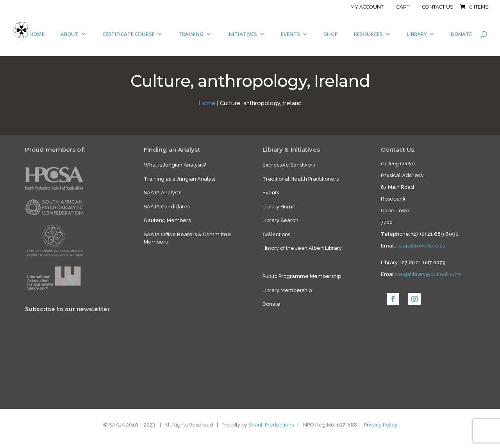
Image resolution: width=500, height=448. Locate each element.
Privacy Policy (381, 425)
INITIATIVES (242, 34)
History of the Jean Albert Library (302, 248)
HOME (37, 34)
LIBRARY (417, 34)
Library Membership (287, 290)
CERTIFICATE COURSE (129, 34)
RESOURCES (368, 34)
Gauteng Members (167, 220)
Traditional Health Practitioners (301, 179)
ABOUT (70, 34)
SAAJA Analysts (162, 193)
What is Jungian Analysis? (175, 165)
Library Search (280, 220)
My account (367, 7)
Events (271, 193)
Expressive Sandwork (289, 165)
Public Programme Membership (302, 276)
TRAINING (191, 34)
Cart (403, 7)
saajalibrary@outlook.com (429, 274)
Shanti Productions (271, 425)
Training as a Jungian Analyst (179, 179)
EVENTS (290, 34)
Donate (271, 304)
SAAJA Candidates (167, 207)
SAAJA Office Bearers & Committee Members (187, 238)
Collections (276, 234)
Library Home (279, 207)
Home (207, 103)
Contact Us (438, 7)
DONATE (461, 34)
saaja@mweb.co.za (421, 246)
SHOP (331, 34)
